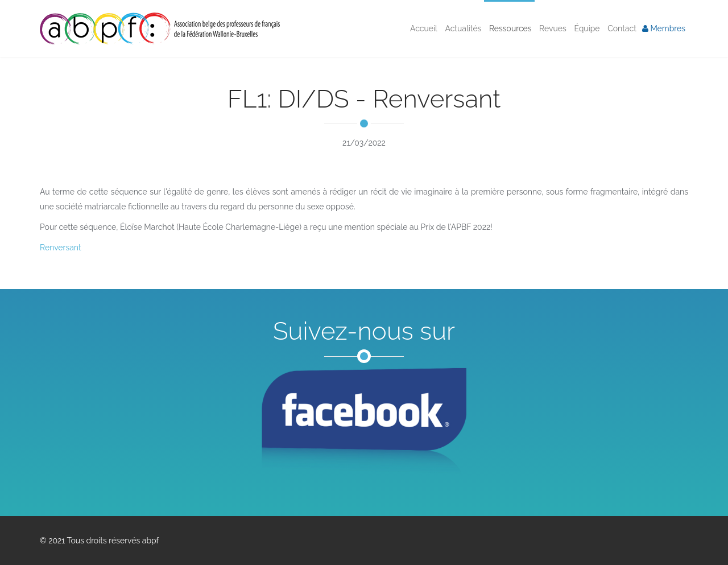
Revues (552, 28)
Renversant (61, 248)
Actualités (462, 28)
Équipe (586, 28)
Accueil (423, 28)
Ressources (509, 28)
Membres (664, 28)
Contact (621, 28)
